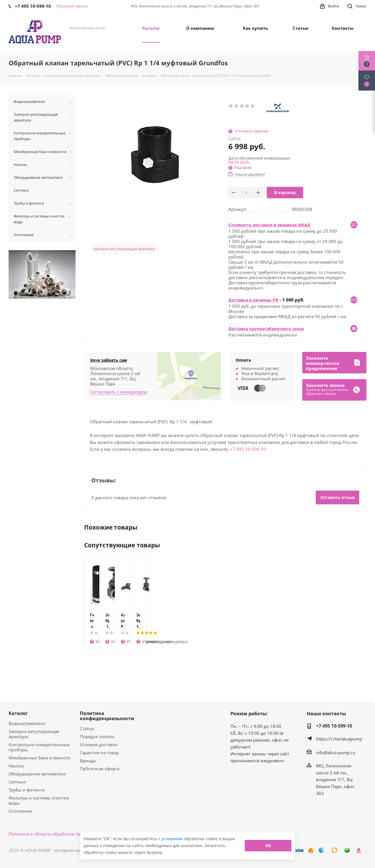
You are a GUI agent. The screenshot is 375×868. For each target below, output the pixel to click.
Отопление (20, 811)
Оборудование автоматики (37, 774)
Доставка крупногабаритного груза (266, 329)
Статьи (87, 728)
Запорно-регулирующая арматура (124, 249)
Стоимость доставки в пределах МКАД (269, 225)
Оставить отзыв (337, 497)
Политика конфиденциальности (107, 716)
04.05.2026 (239, 162)
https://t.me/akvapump (339, 739)
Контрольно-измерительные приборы (39, 747)
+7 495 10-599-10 (248, 449)
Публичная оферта (100, 769)
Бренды (88, 761)
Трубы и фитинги (27, 790)
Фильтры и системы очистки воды (39, 800)
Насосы (16, 766)
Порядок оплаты (97, 736)
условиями (173, 839)
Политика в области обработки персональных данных (66, 834)
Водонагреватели (27, 723)
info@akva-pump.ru (336, 753)
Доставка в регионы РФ (253, 300)
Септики (17, 782)
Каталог (18, 713)
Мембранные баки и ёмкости (40, 758)
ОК (268, 846)
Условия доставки (99, 744)
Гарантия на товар (99, 753)
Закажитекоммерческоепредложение (322, 363)
